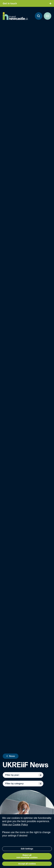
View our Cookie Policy (15, 827)
